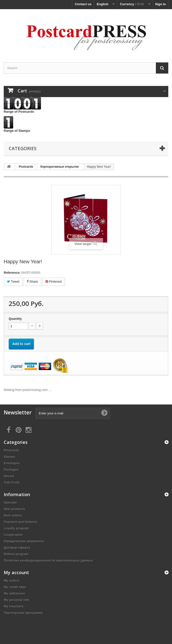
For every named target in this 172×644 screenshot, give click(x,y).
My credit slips (15, 587)
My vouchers (14, 606)
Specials (10, 502)
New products (14, 509)
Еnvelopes (12, 463)
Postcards (12, 450)
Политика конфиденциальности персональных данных (48, 560)
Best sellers (13, 515)
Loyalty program (16, 528)
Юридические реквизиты (24, 541)
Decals (9, 476)
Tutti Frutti (12, 482)
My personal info (17, 600)
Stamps (10, 457)
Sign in (160, 4)
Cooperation (13, 535)
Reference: (12, 273)
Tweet (13, 282)
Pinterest (54, 282)
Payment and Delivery (20, 522)
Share (32, 282)
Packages (11, 470)
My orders (11, 580)
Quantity (15, 319)
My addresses (14, 593)
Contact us (83, 4)
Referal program (16, 554)
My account (16, 572)
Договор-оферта (17, 548)
